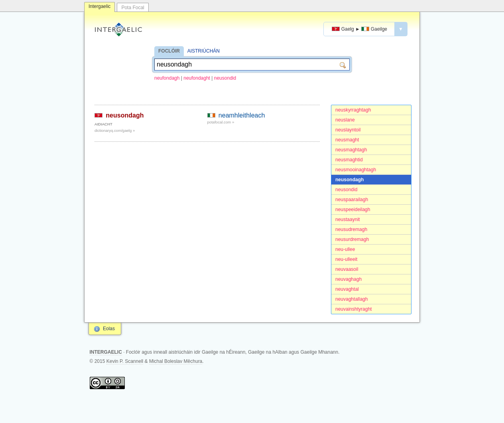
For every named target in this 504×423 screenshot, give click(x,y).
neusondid (225, 78)
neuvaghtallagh (351, 299)
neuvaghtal (347, 289)
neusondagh (349, 180)
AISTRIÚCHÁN (204, 51)
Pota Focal (133, 8)
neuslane (345, 120)
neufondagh (167, 78)
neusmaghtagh (351, 150)
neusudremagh (351, 229)
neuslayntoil (348, 130)
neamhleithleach (242, 115)
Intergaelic (99, 6)
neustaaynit (347, 219)
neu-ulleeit (346, 259)
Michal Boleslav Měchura (176, 361)
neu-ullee (345, 249)
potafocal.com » (221, 122)
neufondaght (197, 78)
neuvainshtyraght (353, 309)
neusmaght (347, 140)
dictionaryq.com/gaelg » (115, 130)
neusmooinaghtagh (356, 170)
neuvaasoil (347, 269)
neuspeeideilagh (353, 210)
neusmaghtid (349, 160)
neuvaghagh (348, 279)
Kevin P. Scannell (125, 361)
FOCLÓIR (169, 51)
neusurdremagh (352, 239)
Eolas (109, 329)
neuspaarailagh (352, 200)
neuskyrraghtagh (353, 110)
